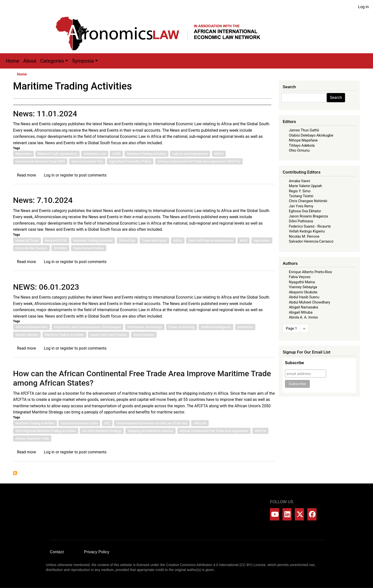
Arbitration (245, 327)
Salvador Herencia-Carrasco (311, 241)
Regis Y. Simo (300, 191)
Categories (52, 61)
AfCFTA (260, 431)
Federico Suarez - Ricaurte (310, 226)
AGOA (178, 241)
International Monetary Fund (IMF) (40, 161)
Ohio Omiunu (299, 150)
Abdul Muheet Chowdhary (309, 302)
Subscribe (294, 363)
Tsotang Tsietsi (301, 196)
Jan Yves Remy (301, 206)
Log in (364, 7)
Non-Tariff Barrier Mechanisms (211, 241)
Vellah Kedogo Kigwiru (307, 231)
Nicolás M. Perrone (304, 236)
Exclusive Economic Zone (79, 423)
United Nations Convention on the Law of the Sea (152, 423)
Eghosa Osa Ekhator (305, 211)
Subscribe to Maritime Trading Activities (15, 473)
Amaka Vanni (299, 181)
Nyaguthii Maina (302, 282)
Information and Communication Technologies (88, 327)
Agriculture (262, 241)
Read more (27, 175)
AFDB (116, 154)
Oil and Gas (127, 241)
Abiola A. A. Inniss (303, 317)
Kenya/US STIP (56, 241)
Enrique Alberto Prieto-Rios (310, 272)
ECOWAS (60, 248)
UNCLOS (200, 423)
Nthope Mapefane (303, 140)
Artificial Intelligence (216, 327)
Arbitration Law (95, 154)
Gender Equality (27, 335)
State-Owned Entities (89, 248)
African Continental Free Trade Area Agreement (214, 431)
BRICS (219, 154)
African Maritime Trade (32, 438)
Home (13, 61)
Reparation (23, 154)
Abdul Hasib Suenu (304, 297)
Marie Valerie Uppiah (305, 186)
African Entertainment (31, 327)
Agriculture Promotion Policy (130, 161)
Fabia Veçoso (300, 277)
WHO (243, 241)
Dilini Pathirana (301, 221)
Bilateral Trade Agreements (57, 154)
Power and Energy (182, 327)
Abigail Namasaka (303, 307)
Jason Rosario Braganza (308, 216)
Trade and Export (154, 241)
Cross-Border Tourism (31, 248)
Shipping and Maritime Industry (150, 431)
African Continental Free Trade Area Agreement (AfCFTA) (199, 161)
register (67, 175)
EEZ (107, 423)
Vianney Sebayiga (303, 287)
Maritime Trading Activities (147, 154)
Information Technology (145, 327)
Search (336, 98)
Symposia (83, 61)
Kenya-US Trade (27, 241)
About (30, 61)
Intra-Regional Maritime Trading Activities (46, 431)
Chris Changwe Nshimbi (308, 201)
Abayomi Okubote (303, 292)
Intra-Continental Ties (87, 161)
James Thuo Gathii (304, 130)
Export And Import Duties (109, 335)
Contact (57, 552)
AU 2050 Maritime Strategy (102, 431)
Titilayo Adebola (302, 145)
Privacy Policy (97, 552)
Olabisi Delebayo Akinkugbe (311, 135)
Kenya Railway (144, 335)
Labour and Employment (190, 154)
